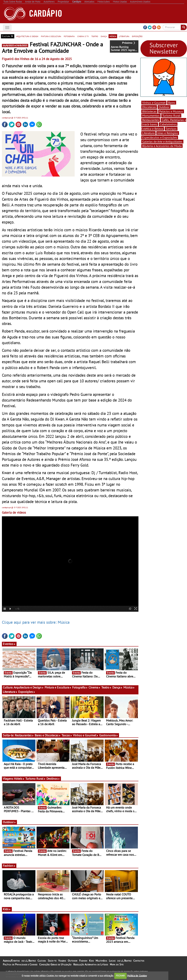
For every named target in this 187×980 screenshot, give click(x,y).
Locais (112, 961)
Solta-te (52, 961)
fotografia (69, 36)
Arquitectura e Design (29, 687)
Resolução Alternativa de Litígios (91, 964)
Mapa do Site (117, 964)
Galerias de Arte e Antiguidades (162, 142)
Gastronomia (109, 735)
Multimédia (101, 961)
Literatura (10, 692)
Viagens (62, 961)
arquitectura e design (27, 36)
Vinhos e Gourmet (86, 735)
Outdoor (9, 822)
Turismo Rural (36, 779)
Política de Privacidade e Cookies (20, 964)
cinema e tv (83, 36)
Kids (7, 909)
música (113, 36)
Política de (137, 976)
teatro (95, 36)
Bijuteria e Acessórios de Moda (162, 146)
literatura (124, 36)
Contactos (139, 961)
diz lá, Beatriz (29, 961)
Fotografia (80, 687)
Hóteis (19, 779)
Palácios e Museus (171, 111)
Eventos (9, 644)
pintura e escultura (51, 36)
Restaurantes (24, 735)
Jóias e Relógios (168, 133)
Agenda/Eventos (11, 961)
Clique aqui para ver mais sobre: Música (36, 622)
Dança (117, 687)
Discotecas (149, 107)
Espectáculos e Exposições (160, 137)
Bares (172, 103)
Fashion (9, 866)
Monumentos (151, 116)
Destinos (53, 779)
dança (104, 36)
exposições (137, 36)
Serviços (171, 129)
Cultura (42, 961)
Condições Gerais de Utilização (55, 964)
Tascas (67, 735)
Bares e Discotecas (48, 735)
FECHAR (120, 976)
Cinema (95, 687)
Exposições (27, 692)
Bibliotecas (149, 111)
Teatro (106, 687)
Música (129, 687)
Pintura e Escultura (58, 687)
